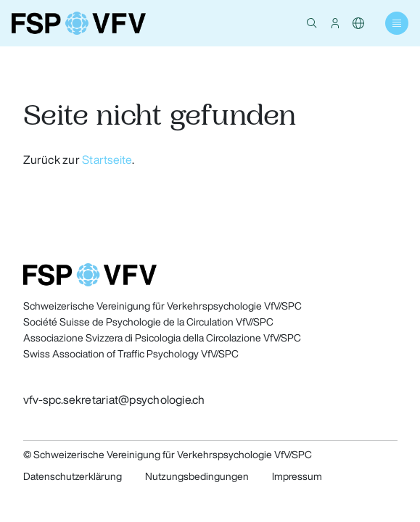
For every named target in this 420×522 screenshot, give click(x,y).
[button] (312, 23)
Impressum (297, 476)
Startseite (107, 159)
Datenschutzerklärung (73, 476)
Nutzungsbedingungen (197, 476)
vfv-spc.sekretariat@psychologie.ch (114, 399)
